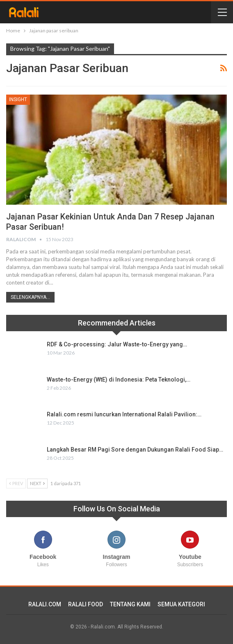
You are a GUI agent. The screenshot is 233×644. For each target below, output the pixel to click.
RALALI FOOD (86, 604)
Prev (16, 483)
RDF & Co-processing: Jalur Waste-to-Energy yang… (117, 344)
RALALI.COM (45, 604)
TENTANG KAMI (130, 604)
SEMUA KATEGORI (181, 604)
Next (37, 483)
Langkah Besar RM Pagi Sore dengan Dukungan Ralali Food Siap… (135, 450)
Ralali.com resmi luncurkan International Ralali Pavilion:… (124, 414)
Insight (18, 99)
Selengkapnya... (30, 297)
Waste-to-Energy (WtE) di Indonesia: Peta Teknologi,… (119, 380)
